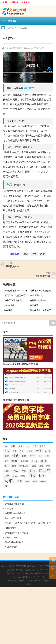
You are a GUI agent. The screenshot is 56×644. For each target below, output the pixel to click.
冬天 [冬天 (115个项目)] (7, 451)
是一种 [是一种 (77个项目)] (44, 461)
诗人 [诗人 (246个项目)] (32, 476)
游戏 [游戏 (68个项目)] (34, 466)
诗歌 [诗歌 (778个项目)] (9, 481)
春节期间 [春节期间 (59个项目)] (24, 461)
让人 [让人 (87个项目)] (15, 476)
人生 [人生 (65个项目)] (21, 446)
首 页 (5, 2)
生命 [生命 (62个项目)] (41, 466)
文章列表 (14, 2)
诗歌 (26, 88)
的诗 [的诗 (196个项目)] (32, 471)
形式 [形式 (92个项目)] (7, 456)
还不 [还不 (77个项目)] (28, 481)
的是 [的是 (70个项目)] (24, 471)
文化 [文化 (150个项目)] (32, 456)
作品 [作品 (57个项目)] (28, 446)
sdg (11, 48)
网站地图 (20, 570)
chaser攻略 (9, 305)
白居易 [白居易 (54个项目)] (7, 471)
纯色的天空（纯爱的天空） (43, 310)
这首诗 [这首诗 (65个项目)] (43, 481)
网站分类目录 (45, 566)
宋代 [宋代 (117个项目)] (47, 451)
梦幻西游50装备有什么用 (16, 533)
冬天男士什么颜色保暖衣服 (17, 295)
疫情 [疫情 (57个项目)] (48, 466)
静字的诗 (34, 305)
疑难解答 (28, 570)
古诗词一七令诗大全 (39, 300)
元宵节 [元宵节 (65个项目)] (43, 446)
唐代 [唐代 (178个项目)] (39, 451)
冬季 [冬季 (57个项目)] (14, 451)
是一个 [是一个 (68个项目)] (35, 461)
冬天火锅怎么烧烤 (13, 518)
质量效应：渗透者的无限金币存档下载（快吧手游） (29, 523)
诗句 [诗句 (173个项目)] (42, 476)
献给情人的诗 (12, 266)
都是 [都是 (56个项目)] (6, 486)
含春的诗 (9, 509)
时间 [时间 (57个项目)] (47, 456)
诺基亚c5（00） (12, 537)
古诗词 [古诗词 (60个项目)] (30, 451)
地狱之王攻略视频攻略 (40, 290)
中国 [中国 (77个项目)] (13, 446)
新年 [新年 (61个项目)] (40, 456)
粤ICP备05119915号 (40, 570)
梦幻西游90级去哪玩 (14, 504)
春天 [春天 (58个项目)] (6, 461)
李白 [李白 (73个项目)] (6, 466)
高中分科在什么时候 (14, 542)
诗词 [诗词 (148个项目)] (19, 481)
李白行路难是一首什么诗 (16, 290)
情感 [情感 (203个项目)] (16, 456)
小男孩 (28, 584)
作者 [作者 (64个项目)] (35, 446)
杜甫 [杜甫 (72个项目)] (14, 466)
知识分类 (26, 2)
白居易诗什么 (36, 295)
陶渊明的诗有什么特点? (16, 513)
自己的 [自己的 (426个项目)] (45, 470)
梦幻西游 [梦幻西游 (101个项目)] (24, 466)
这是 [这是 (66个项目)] (35, 481)
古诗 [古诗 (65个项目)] (22, 451)
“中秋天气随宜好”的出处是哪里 (17, 300)
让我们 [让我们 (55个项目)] (23, 476)
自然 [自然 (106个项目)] (7, 476)
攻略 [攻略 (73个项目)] (24, 456)
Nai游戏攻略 (10, 528)
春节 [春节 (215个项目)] (14, 461)
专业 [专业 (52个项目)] (6, 446)
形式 (31, 88)
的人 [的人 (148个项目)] (16, 471)
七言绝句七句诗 (43, 276)
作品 (9, 185)
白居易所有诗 (11, 547)
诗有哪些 (8, 310)
